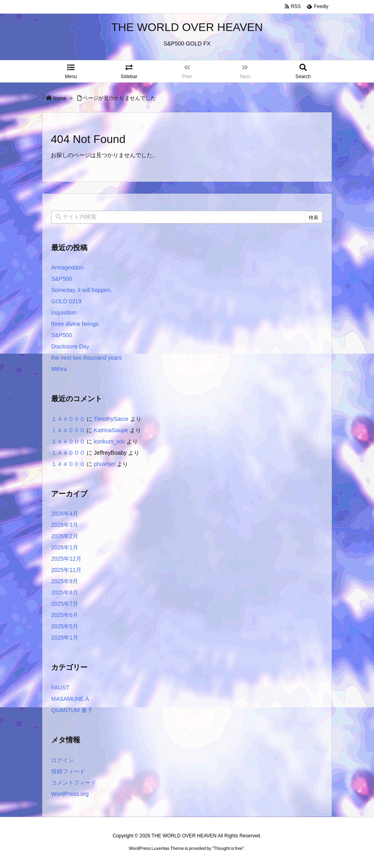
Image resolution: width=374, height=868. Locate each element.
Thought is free (228, 848)
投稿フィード (68, 771)
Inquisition (64, 313)
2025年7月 (65, 604)
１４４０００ (68, 419)
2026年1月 (65, 547)
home (60, 98)
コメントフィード (74, 783)
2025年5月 (65, 626)
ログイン (62, 760)
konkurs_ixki (109, 441)
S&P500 (61, 279)
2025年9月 (65, 581)
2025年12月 (66, 559)
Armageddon (67, 267)
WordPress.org (70, 794)
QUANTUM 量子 (72, 710)
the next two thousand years (86, 358)
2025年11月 (66, 570)
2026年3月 (65, 525)
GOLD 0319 (66, 301)
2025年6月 (65, 615)
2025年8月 (65, 592)
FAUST (60, 688)
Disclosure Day (70, 346)
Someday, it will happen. (82, 290)
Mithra (59, 369)
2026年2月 (65, 536)
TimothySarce (111, 419)
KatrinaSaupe (111, 430)
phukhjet (105, 464)
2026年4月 (65, 514)
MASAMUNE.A (70, 699)
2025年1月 (65, 638)
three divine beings (75, 324)
